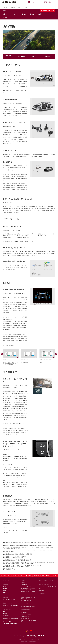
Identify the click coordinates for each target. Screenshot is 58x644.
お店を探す (5, 584)
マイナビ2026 (24, 618)
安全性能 (40, 14)
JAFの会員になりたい (26, 601)
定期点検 (5, 614)
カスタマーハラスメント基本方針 (29, 592)
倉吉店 (4, 590)
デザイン (16, 14)
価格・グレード (7, 14)
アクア (5, 11)
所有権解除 (42, 590)
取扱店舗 (44, 11)
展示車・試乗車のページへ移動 (28, 606)
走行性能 (32, 14)
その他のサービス (25, 595)
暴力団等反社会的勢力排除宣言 (28, 588)
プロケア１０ (6, 615)
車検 (4, 612)
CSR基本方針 (24, 585)
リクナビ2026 (24, 616)
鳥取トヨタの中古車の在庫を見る (10, 606)
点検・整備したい (7, 609)
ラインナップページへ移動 (9, 600)
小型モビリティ (43, 594)
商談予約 (51, 11)
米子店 (4, 592)
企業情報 (23, 580)
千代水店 (5, 589)
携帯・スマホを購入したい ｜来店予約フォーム (29, 598)
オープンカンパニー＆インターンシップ (28, 621)
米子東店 (5, 594)
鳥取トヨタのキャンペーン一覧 (46, 580)
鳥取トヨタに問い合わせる (45, 584)
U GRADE (5, 18)
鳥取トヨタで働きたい (26, 610)
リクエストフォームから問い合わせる (47, 588)
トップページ (6, 580)
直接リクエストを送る (26, 614)
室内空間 (24, 14)
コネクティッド (49, 14)
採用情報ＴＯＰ (25, 612)
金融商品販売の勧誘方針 (27, 590)
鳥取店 (4, 587)
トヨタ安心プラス (7, 622)
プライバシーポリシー (26, 586)
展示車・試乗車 (25, 604)
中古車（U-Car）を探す (8, 603)
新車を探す (5, 597)
